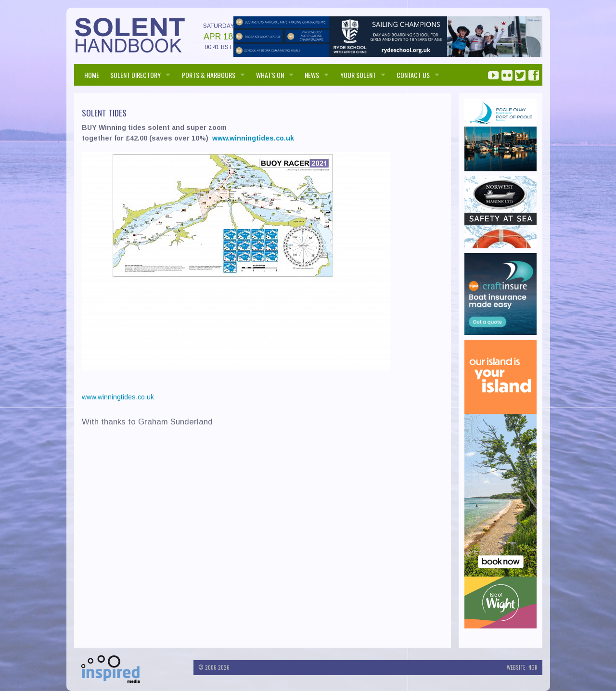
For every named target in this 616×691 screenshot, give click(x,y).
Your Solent (358, 75)
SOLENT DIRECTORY (135, 75)
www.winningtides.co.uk (253, 138)
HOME (92, 75)
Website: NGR (522, 667)
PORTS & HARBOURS (209, 75)
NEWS (312, 75)
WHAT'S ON (270, 75)
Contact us (413, 75)
